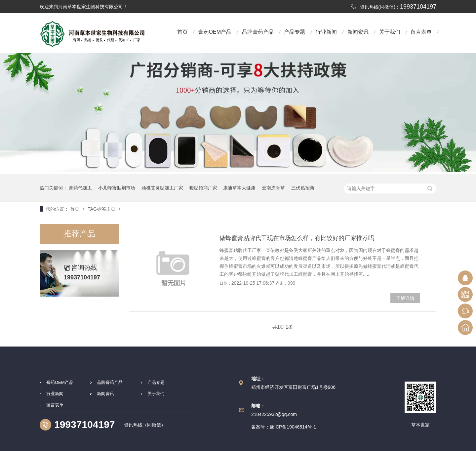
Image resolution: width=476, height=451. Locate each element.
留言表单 (421, 32)
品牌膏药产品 (258, 32)
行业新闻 (326, 32)
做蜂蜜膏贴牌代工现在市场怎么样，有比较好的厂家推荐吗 (297, 238)
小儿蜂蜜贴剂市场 (117, 188)
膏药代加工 (80, 188)
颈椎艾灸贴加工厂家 (162, 188)
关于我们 (390, 32)
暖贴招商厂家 (203, 188)
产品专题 (295, 32)
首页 (182, 32)
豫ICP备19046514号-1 (293, 427)
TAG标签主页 (101, 209)
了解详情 (405, 298)
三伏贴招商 (303, 188)
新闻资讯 (358, 32)
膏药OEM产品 (215, 32)
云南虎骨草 (273, 188)
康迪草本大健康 (239, 188)
